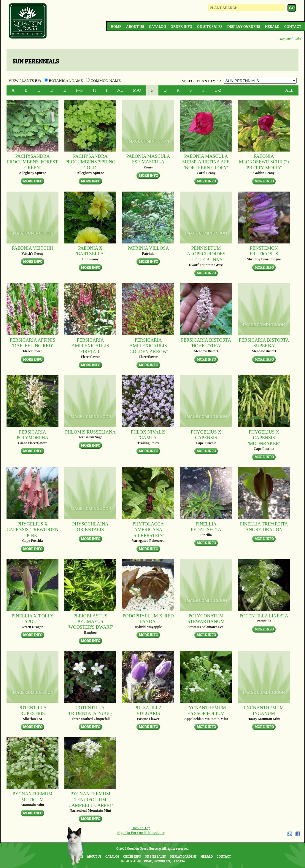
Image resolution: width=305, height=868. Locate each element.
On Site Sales (210, 26)
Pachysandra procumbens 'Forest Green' (33, 162)
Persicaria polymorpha (32, 435)
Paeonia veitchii (32, 248)
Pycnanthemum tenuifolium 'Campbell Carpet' (90, 799)
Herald (272, 26)
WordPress (290, 834)
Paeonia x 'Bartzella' (90, 251)
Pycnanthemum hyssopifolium (206, 711)
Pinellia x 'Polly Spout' (32, 619)
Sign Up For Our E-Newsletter (141, 833)
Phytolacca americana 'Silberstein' (148, 530)
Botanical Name (64, 81)
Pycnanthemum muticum (32, 797)
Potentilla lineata (264, 616)
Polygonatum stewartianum (206, 619)
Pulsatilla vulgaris (148, 711)
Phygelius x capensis (206, 435)
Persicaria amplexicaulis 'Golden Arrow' (148, 346)
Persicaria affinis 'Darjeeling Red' (32, 343)
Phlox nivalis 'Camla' (148, 435)
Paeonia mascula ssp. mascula (148, 159)
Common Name (103, 81)
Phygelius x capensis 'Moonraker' (264, 438)
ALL (289, 90)
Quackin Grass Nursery (28, 21)
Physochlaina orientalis (90, 527)
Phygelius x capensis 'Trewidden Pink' (32, 530)
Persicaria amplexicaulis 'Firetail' (90, 346)
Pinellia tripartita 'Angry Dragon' (264, 527)
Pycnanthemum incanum (264, 711)
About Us (135, 26)
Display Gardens (244, 26)
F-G (79, 90)
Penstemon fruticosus (264, 251)
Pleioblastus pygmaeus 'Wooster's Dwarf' (90, 622)
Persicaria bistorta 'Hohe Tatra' (206, 343)
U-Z (218, 90)
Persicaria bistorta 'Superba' (264, 343)
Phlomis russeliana (90, 432)
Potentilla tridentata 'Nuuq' (90, 711)
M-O (137, 90)
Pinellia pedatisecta (206, 527)
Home (116, 26)
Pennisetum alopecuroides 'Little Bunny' (206, 254)
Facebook (298, 834)
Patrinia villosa (148, 248)
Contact (293, 26)
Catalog (157, 26)
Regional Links (290, 39)
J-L (120, 90)
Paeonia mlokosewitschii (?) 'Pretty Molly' (264, 162)
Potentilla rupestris (32, 711)
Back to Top (141, 828)
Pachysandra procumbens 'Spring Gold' (90, 162)
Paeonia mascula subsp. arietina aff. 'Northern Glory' (206, 162)
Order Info (181, 26)
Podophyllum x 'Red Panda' (148, 619)
